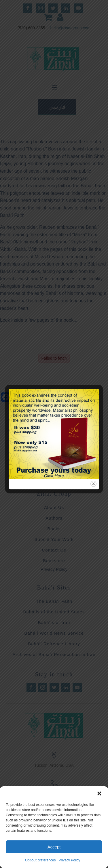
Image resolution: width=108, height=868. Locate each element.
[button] (99, 793)
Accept (54, 847)
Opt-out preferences (40, 860)
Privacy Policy (70, 860)
